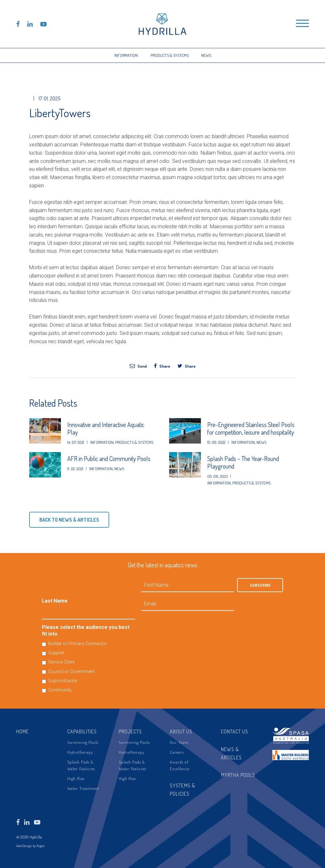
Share (162, 366)
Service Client (61, 662)
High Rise (76, 778)
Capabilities (82, 731)
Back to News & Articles (69, 520)
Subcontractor (63, 681)
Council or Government (71, 671)
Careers (177, 752)
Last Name (55, 601)
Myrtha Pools (238, 775)
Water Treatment (83, 788)
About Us (181, 731)
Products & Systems (169, 55)
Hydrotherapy (80, 752)
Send (138, 366)
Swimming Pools (83, 742)
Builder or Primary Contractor (78, 644)
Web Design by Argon (30, 846)
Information (126, 55)
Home (23, 731)
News (206, 55)
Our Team (179, 742)
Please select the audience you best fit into (86, 631)
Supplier (56, 653)
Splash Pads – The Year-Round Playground (243, 462)
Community (60, 690)
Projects (130, 731)
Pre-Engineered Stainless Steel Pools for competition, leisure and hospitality (251, 428)
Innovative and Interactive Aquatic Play (106, 428)
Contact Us (235, 731)
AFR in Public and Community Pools (109, 458)
